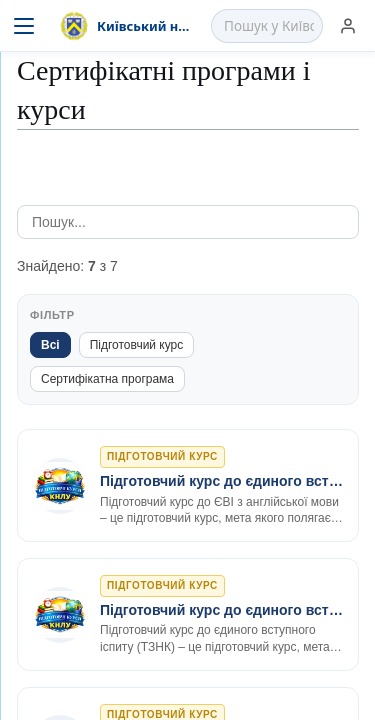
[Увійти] (348, 26)
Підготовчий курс (137, 345)
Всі (50, 345)
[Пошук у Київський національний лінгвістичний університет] (269, 26)
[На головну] (127, 26)
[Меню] (24, 26)
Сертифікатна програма (107, 379)
